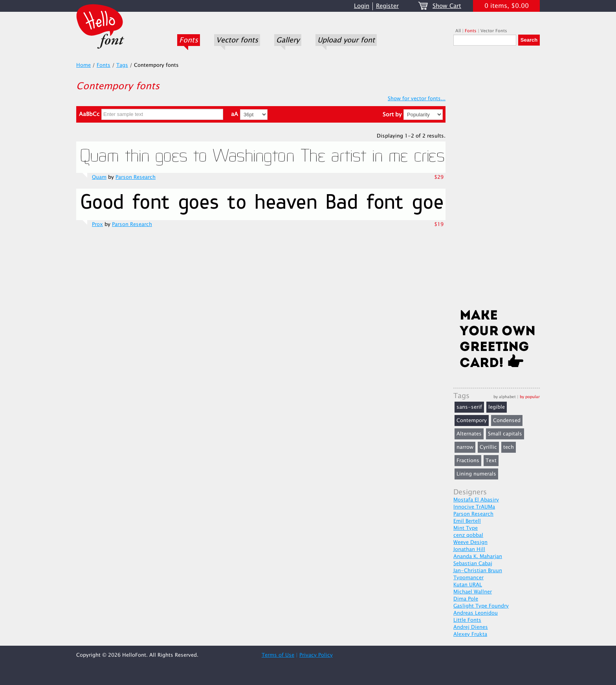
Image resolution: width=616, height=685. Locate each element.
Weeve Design (470, 542)
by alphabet (505, 397)
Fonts (189, 40)
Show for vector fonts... (417, 99)
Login (362, 6)
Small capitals (505, 434)
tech (509, 447)
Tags (122, 65)
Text (491, 461)
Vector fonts (237, 40)
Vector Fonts (494, 31)
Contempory (472, 421)
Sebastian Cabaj (473, 564)
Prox (97, 224)
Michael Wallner (473, 592)
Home (83, 65)
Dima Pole (466, 599)
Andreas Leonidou (476, 613)
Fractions (468, 461)
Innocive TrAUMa (474, 507)
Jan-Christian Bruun (478, 571)
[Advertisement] (497, 180)
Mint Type (466, 528)
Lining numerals (476, 474)
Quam (99, 177)
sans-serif (469, 407)
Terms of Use (278, 655)
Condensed (507, 421)
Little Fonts (467, 620)
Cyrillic (488, 447)
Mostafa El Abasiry (476, 500)
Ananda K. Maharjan (478, 556)
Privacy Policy (316, 655)
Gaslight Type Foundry (481, 606)
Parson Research (136, 177)
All (458, 31)
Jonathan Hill (469, 549)
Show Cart (447, 6)
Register (387, 6)
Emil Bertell (467, 521)
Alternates (469, 434)
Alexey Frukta (470, 634)
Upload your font (346, 40)
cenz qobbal (468, 535)
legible (497, 407)
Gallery (288, 40)
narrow (465, 447)
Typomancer (468, 578)
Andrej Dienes (471, 627)
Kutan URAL (468, 585)
